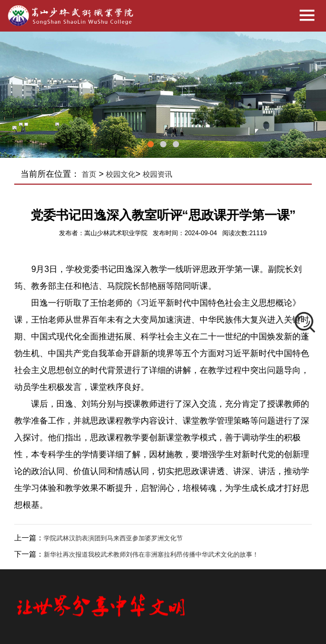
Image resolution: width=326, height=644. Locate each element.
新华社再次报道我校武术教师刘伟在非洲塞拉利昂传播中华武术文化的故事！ (151, 555)
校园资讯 (157, 174)
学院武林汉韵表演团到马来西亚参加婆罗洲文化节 (113, 538)
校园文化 (121, 174)
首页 (89, 174)
